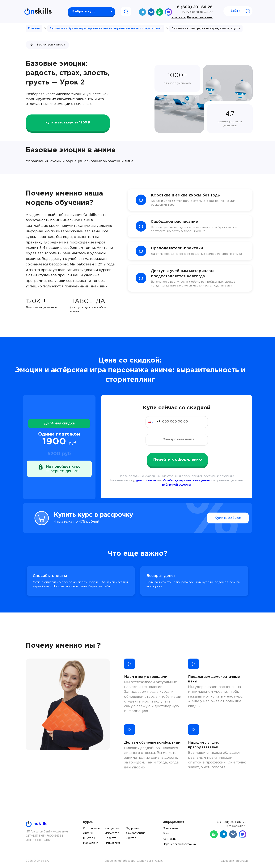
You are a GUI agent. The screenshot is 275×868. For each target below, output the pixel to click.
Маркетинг (90, 843)
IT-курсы (89, 838)
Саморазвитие (136, 833)
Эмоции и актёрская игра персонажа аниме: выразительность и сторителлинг (106, 28)
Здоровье (133, 828)
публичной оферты (176, 485)
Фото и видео (92, 828)
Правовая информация (234, 861)
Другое (131, 838)
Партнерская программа (179, 844)
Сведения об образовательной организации (134, 861)
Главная (34, 28)
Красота (110, 838)
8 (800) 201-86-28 (195, 7)
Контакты (179, 18)
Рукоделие (112, 828)
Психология (113, 843)
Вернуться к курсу (47, 45)
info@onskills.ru (236, 826)
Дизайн (88, 833)
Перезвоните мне (200, 18)
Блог (166, 834)
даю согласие (146, 481)
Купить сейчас (220, 518)
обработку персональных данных (187, 481)
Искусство (112, 833)
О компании (171, 828)
